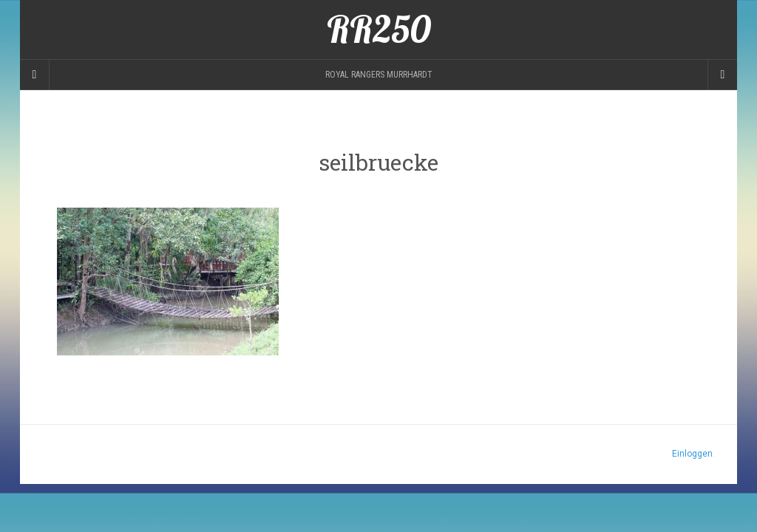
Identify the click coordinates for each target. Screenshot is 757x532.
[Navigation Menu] (722, 75)
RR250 (379, 30)
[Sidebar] (35, 75)
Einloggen (692, 454)
